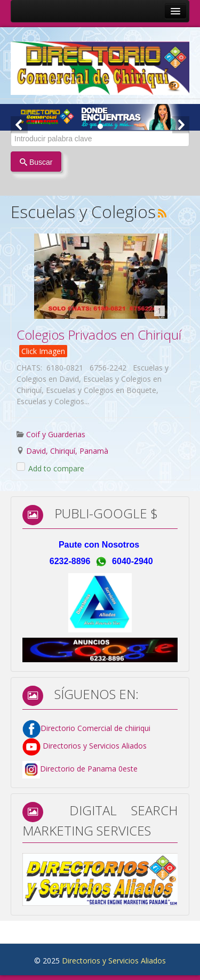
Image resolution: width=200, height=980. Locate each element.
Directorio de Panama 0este (89, 769)
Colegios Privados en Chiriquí (99, 335)
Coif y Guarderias (56, 434)
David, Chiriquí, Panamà (67, 451)
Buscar (36, 162)
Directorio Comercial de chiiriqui (95, 728)
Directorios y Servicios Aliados (85, 746)
